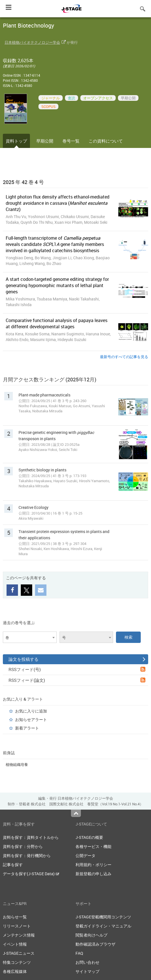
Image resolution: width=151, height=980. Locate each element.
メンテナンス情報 (19, 935)
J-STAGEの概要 (89, 837)
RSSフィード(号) (77, 669)
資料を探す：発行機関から (27, 855)
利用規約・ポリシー (93, 865)
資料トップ (16, 141)
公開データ (85, 855)
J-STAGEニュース (19, 953)
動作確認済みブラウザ (95, 944)
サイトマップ (87, 971)
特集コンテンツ (17, 962)
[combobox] (30, 637)
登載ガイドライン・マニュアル (103, 926)
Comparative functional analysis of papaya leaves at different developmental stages (57, 323)
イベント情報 (15, 944)
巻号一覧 (71, 141)
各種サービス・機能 (93, 846)
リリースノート (17, 926)
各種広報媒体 (15, 971)
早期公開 (45, 141)
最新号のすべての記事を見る (124, 357)
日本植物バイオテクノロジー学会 (32, 42)
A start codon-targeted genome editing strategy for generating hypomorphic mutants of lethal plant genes (57, 285)
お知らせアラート (31, 719)
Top (76, 813)
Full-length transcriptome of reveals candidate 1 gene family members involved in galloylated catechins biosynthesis (55, 244)
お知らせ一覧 (15, 917)
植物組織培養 (17, 764)
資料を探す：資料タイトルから (31, 837)
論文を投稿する (77, 659)
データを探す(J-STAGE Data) (31, 874)
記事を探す (13, 865)
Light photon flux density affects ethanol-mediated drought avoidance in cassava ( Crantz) (58, 203)
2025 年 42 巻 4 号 (23, 182)
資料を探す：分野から (23, 846)
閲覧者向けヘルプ (91, 935)
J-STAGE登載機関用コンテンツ (103, 917)
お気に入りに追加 (31, 711)
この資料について (106, 141)
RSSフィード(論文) (77, 680)
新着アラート (27, 728)
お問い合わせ (87, 962)
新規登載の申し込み (93, 874)
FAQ (79, 953)
